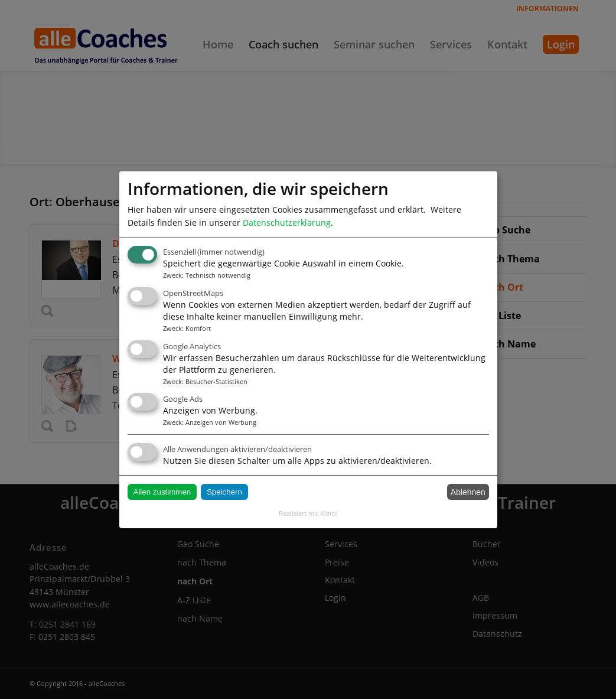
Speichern (224, 492)
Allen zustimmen (162, 492)
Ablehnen (468, 492)
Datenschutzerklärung (287, 222)
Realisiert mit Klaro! (308, 513)
